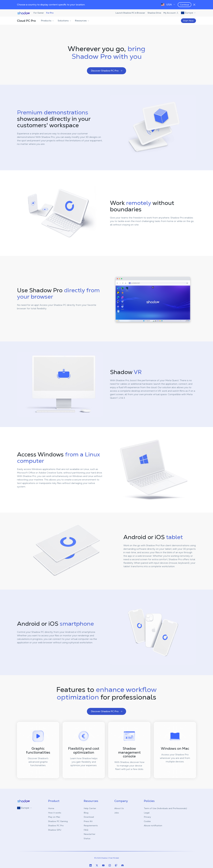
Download (89, 817)
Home (51, 808)
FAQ (86, 830)
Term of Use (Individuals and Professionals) (165, 808)
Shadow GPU (55, 830)
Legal (147, 813)
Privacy (147, 817)
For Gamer (39, 13)
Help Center (90, 808)
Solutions (65, 21)
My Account (171, 13)
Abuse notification (153, 826)
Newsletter (90, 834)
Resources (82, 21)
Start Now (188, 21)
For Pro (50, 13)
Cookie (147, 821)
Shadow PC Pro (56, 826)
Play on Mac (54, 817)
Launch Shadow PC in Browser (130, 13)
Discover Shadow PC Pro (107, 71)
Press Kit (88, 821)
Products (48, 21)
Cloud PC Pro (26, 21)
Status (87, 838)
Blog (86, 813)
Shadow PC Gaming (58, 821)
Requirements (91, 826)
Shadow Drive (154, 13)
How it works (55, 813)
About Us (119, 808)
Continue (185, 5)
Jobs (117, 813)
